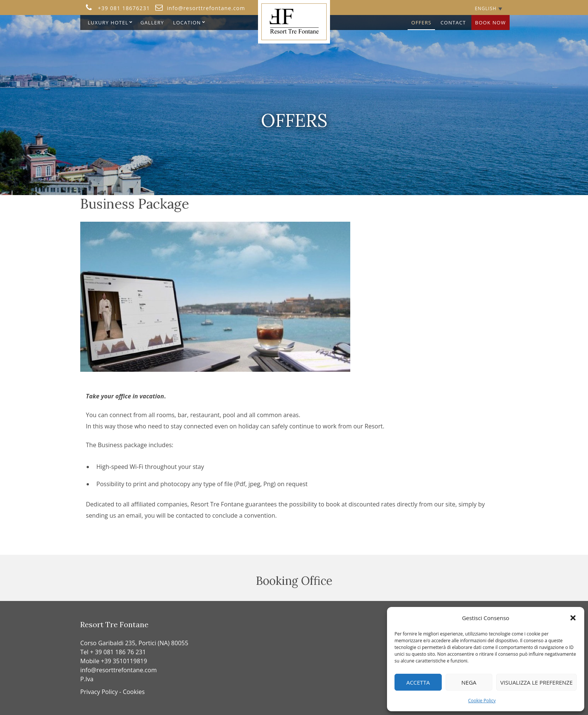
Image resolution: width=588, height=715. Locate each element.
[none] (488, 8)
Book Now (490, 23)
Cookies (133, 692)
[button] (573, 618)
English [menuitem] (486, 8)
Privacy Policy (99, 692)
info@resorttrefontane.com (118, 670)
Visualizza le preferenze (536, 682)
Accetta (418, 682)
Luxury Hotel (108, 23)
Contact (453, 23)
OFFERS (421, 23)
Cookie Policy (482, 701)
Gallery (152, 23)
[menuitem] (488, 8)
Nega (469, 682)
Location (187, 23)
